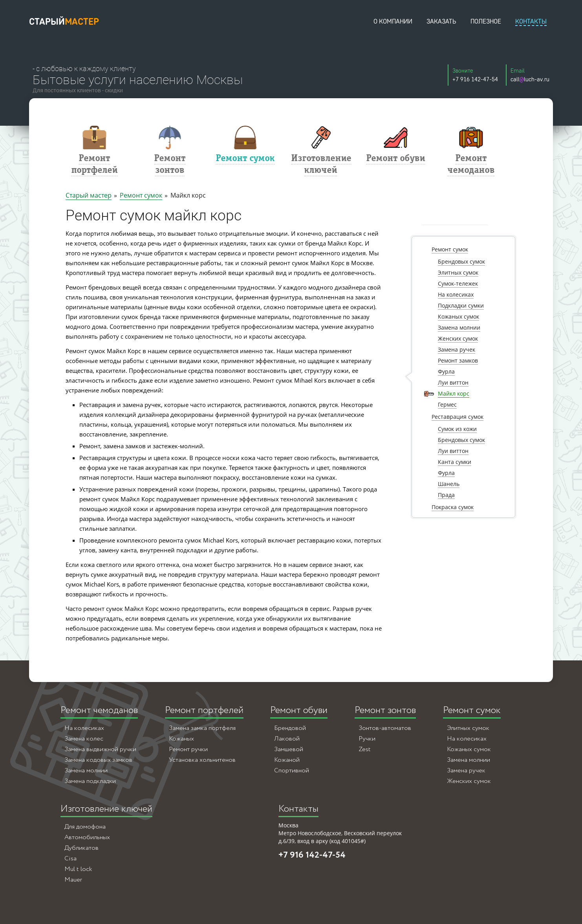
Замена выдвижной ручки (100, 749)
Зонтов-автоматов (385, 728)
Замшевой (289, 749)
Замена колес (84, 739)
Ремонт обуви (299, 710)
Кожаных (181, 739)
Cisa (70, 859)
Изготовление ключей (106, 809)
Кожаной (287, 760)
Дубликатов (81, 848)
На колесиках (84, 728)
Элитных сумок (468, 728)
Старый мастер (89, 195)
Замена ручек (466, 771)
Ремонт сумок (141, 195)
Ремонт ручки (188, 749)
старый (64, 21)
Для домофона (85, 827)
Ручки (367, 739)
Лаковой (287, 739)
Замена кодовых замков (98, 760)
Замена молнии (86, 771)
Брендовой (290, 728)
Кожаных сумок (469, 749)
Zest (365, 749)
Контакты (298, 809)
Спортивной (292, 771)
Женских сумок (469, 781)
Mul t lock (78, 869)
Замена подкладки (90, 781)
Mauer (73, 880)
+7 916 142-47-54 (312, 855)
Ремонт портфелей (204, 710)
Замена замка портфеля (202, 728)
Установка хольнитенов (202, 760)
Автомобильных (87, 837)
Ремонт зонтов (385, 710)
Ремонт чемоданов (99, 710)
